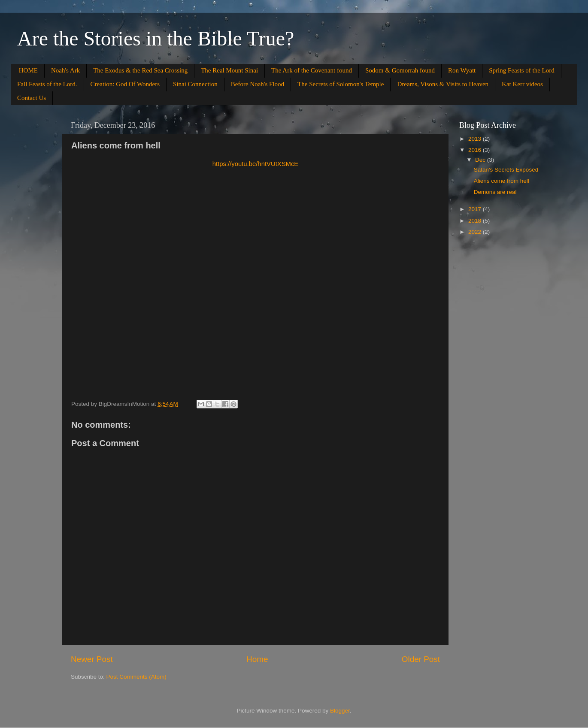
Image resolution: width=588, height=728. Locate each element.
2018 (476, 221)
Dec (481, 160)
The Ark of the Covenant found (312, 70)
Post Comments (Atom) (136, 677)
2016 (476, 150)
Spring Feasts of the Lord (521, 70)
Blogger (340, 711)
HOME (28, 70)
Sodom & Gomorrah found (400, 70)
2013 (476, 139)
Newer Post (92, 659)
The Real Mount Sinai (229, 70)
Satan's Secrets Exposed (506, 170)
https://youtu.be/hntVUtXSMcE (256, 164)
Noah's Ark (65, 70)
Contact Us (32, 98)
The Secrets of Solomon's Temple (341, 84)
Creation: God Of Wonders (125, 84)
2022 (476, 232)
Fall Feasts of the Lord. (47, 84)
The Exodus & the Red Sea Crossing (140, 70)
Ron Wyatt (462, 70)
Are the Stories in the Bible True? (156, 38)
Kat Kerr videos (522, 84)
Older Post (421, 659)
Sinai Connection (195, 84)
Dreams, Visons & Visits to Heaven (443, 84)
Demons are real (495, 192)
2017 (476, 209)
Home (257, 659)
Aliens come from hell (502, 181)
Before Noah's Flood (258, 84)
